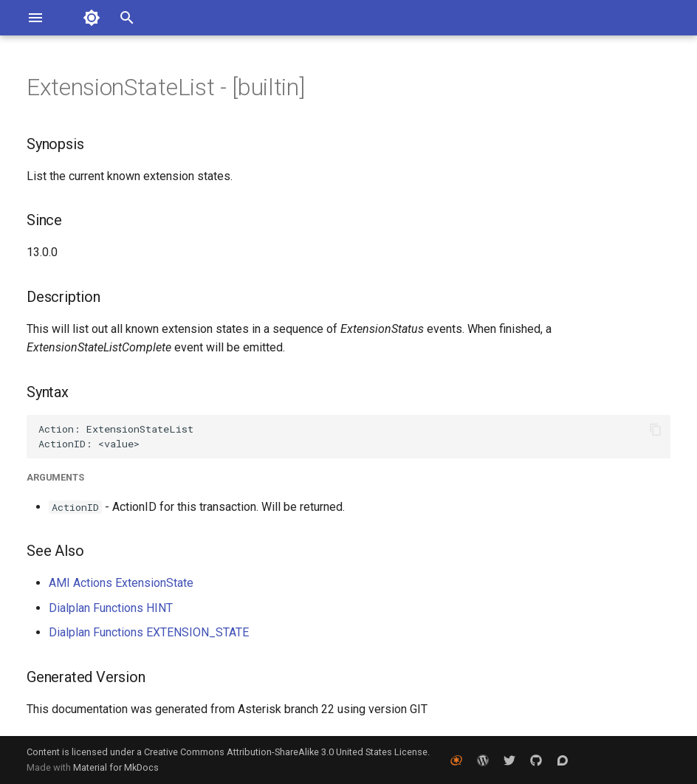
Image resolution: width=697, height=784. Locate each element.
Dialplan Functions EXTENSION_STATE (149, 632)
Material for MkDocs (116, 767)
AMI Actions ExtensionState (121, 583)
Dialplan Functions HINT (111, 608)
